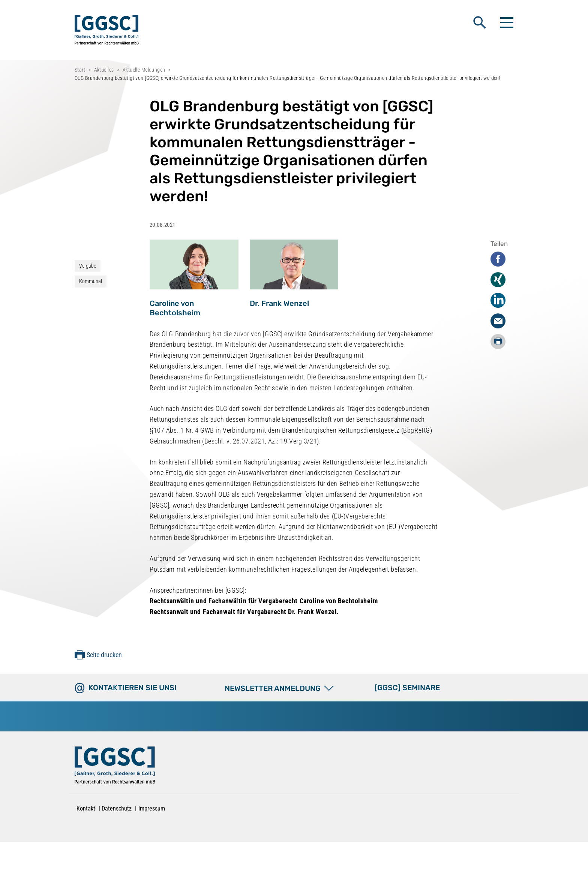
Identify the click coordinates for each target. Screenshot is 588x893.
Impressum (152, 808)
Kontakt (86, 808)
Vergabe (88, 266)
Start (80, 70)
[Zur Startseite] (115, 767)
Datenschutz (117, 808)
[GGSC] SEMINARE (407, 688)
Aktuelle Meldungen (144, 70)
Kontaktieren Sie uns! (132, 688)
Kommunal (91, 281)
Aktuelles (104, 70)
